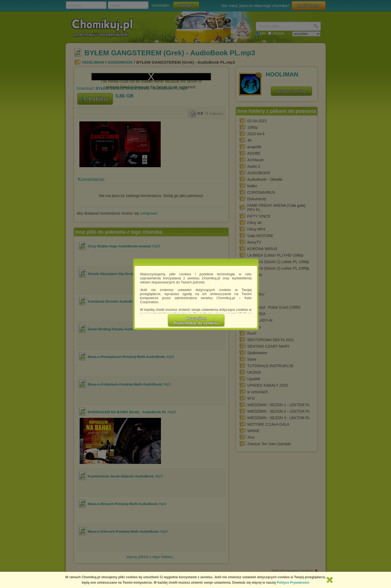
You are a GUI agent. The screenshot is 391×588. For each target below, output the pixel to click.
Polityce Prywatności (293, 583)
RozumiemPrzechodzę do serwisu (196, 321)
